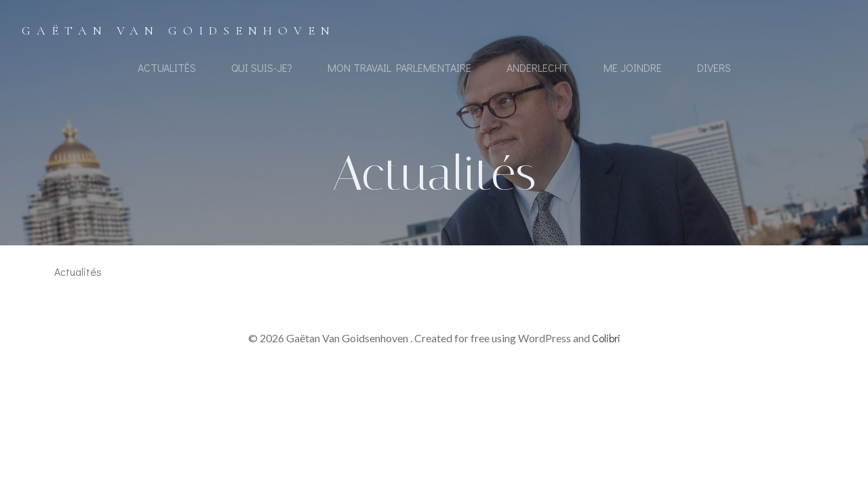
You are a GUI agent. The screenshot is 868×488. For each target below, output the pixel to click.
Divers (714, 67)
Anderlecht (537, 67)
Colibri (606, 338)
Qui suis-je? (262, 67)
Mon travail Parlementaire (399, 67)
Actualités (167, 67)
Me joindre (633, 67)
